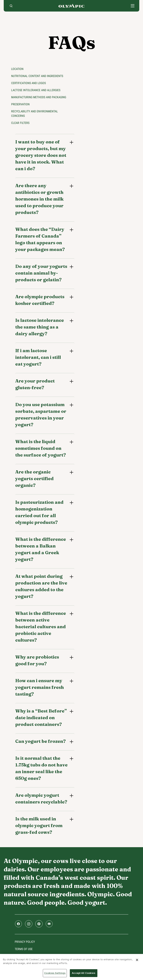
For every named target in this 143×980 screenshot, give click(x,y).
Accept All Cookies (84, 973)
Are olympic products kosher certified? (40, 300)
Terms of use (24, 949)
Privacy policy (25, 942)
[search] (11, 6)
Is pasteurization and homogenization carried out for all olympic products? (39, 512)
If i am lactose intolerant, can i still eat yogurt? (38, 357)
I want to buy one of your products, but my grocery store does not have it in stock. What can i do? (41, 155)
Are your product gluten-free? (35, 384)
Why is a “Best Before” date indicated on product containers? (41, 718)
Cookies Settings (55, 973)
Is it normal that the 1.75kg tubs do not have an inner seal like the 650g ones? (41, 768)
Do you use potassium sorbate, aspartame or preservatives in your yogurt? (41, 415)
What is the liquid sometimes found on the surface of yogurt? (41, 448)
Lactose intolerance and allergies (36, 90)
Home (71, 6)
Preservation (20, 104)
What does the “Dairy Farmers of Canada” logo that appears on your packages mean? (40, 239)
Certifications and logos (28, 83)
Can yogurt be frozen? (40, 741)
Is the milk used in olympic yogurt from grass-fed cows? (39, 826)
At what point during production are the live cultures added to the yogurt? (41, 586)
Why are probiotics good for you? (37, 660)
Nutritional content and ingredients (37, 76)
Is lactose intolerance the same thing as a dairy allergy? (40, 327)
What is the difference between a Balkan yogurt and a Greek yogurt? (41, 549)
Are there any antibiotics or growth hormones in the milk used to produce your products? (39, 199)
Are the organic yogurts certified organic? (34, 479)
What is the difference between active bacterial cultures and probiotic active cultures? (41, 627)
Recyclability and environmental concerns (35, 114)
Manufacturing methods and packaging (39, 97)
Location (17, 69)
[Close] (137, 960)
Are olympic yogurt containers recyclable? (41, 799)
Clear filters (20, 123)
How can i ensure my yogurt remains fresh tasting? (40, 687)
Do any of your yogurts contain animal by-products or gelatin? (41, 273)
